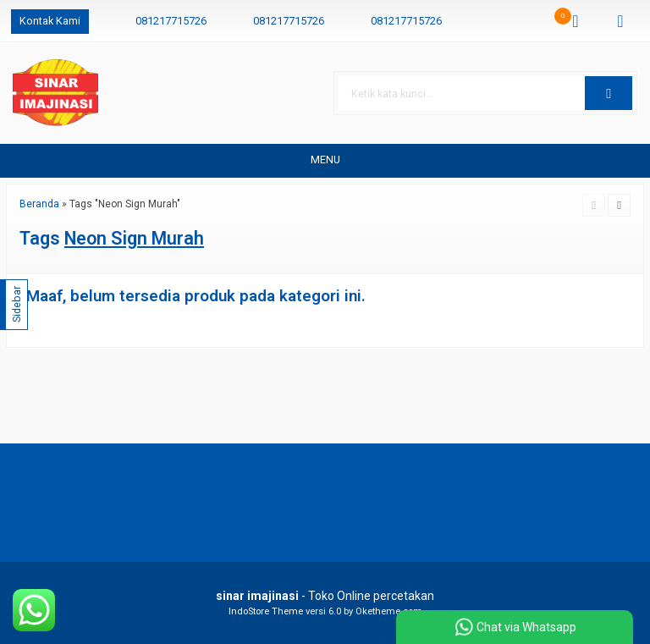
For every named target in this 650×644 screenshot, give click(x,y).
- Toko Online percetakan (325, 596)
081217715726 (171, 21)
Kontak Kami (50, 21)
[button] (609, 93)
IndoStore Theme (266, 611)
